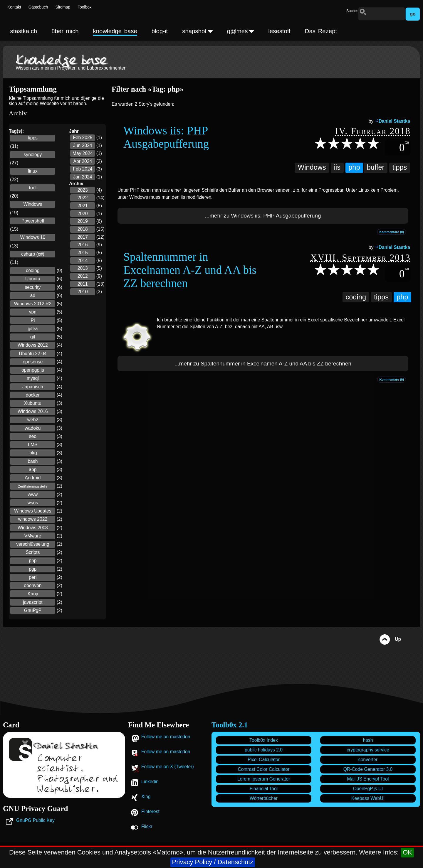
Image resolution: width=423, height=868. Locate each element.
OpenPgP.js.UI (368, 789)
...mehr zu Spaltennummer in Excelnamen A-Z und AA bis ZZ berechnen (263, 364)
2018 (83, 229)
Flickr (147, 826)
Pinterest (150, 811)
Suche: (352, 11)
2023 (83, 190)
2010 (83, 292)
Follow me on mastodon (166, 737)
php (354, 167)
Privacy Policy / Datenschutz (213, 862)
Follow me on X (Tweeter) (168, 767)
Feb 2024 (83, 169)
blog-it (160, 31)
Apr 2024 (83, 161)
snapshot (197, 31)
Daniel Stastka (394, 121)
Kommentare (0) (392, 232)
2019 (83, 221)
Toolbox (85, 7)
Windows (312, 167)
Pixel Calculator (264, 760)
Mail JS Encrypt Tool (368, 779)
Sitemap (63, 7)
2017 (83, 237)
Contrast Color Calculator (263, 769)
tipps (400, 167)
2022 (83, 198)
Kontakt (14, 7)
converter (368, 760)
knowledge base (115, 31)
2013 (83, 268)
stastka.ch (23, 31)
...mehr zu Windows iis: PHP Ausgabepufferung (263, 216)
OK (407, 852)
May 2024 (83, 153)
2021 (83, 206)
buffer (376, 167)
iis (337, 167)
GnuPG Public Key (35, 820)
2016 (83, 245)
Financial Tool (264, 789)
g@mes (241, 31)
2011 (83, 284)
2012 (83, 276)
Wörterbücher (264, 798)
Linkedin (150, 782)
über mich (65, 31)
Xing (146, 797)
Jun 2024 (83, 145)
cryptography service (368, 750)
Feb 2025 (83, 138)
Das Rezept (321, 31)
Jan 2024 (83, 177)
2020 (83, 214)
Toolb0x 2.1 (230, 725)
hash (368, 740)
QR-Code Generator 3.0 (368, 769)
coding (356, 297)
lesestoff (279, 31)
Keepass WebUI (368, 798)
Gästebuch (38, 7)
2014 (83, 261)
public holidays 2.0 (264, 750)
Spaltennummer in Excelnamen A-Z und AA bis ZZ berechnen (190, 270)
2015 (83, 253)
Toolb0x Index (264, 740)
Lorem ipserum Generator (264, 779)
